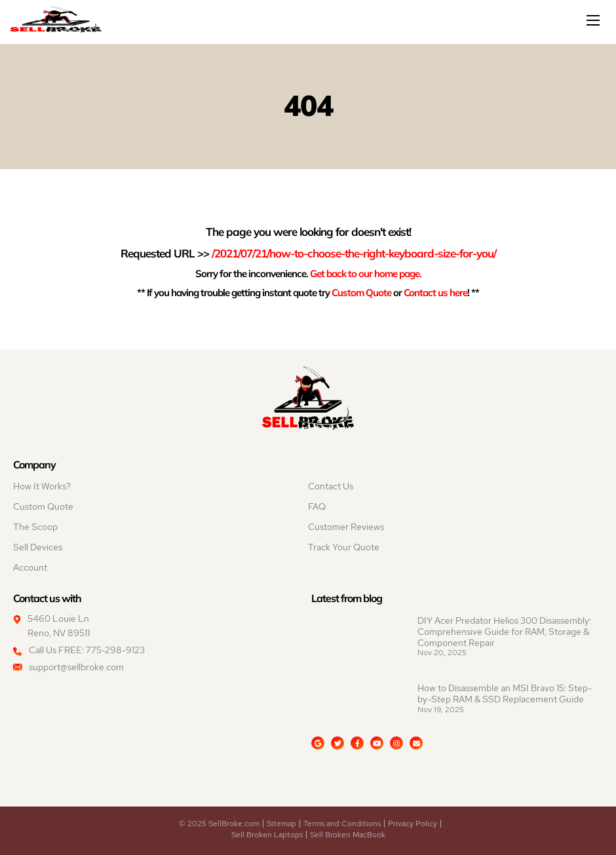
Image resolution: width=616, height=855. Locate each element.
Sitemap (281, 824)
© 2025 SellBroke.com (219, 824)
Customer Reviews (346, 527)
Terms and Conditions (342, 824)
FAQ (317, 506)
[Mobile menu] (594, 20)
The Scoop (35, 527)
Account (30, 567)
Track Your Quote (344, 547)
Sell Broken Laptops (267, 835)
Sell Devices (38, 547)
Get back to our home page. (366, 273)
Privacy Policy (413, 824)
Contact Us (331, 486)
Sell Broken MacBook (348, 835)
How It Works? (42, 486)
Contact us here (435, 292)
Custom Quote (361, 292)
